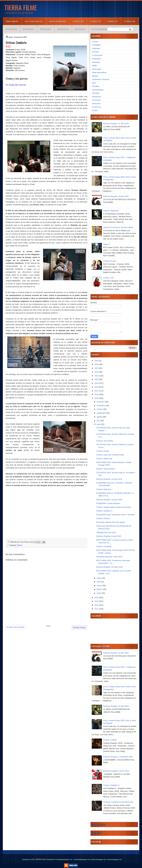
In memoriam (97, 55)
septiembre (101, 413)
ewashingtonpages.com (64, 859)
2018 (97, 387)
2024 (97, 364)
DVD (94, 83)
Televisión (96, 62)
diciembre (101, 402)
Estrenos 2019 (78, 21)
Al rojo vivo (97, 107)
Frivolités (96, 86)
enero (99, 593)
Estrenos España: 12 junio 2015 (109, 500)
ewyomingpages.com (114, 859)
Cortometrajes (98, 90)
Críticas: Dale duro (104, 489)
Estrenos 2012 (63, 29)
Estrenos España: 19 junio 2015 (109, 479)
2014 (97, 598)
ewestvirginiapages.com (82, 859)
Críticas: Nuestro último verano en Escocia (114, 507)
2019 (97, 383)
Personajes (97, 69)
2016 (97, 394)
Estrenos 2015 (11, 29)
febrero (100, 589)
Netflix (95, 66)
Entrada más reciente (16, 627)
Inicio (48, 626)
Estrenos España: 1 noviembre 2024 (118, 757)
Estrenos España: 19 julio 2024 (116, 196)
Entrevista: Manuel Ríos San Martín (111, 522)
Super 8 (107, 244)
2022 (97, 372)
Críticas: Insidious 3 (104, 511)
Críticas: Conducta (104, 546)
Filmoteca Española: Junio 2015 (109, 557)
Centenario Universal (101, 79)
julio (99, 421)
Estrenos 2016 (130, 21)
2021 (97, 376)
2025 (97, 361)
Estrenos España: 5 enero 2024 (116, 771)
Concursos (96, 100)
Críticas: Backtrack (111, 211)
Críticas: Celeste (110, 740)
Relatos (95, 76)
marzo (99, 585)
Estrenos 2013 (46, 29)
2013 (97, 601)
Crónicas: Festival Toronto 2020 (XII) (118, 802)
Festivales (96, 48)
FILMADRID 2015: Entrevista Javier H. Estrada (115, 515)
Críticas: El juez (110, 261)
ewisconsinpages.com (99, 859)
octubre (100, 409)
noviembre (101, 406)
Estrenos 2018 (95, 21)
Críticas (19, 545)
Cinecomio (96, 104)
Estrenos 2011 (80, 29)
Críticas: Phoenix (103, 518)
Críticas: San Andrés (105, 441)
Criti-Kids (96, 93)
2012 (97, 605)
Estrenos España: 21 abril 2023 (116, 124)
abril (99, 582)
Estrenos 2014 (29, 29)
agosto (100, 417)
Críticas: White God (104, 459)
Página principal (12, 21)
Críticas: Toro (109, 278)
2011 (97, 609)
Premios (95, 52)
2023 (97, 368)
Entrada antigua (79, 628)
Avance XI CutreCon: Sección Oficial (118, 227)
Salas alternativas (99, 72)
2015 (97, 398)
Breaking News (98, 824)
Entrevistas (97, 59)
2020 (97, 379)
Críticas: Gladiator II (111, 785)
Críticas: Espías (103, 451)
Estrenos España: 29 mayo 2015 (110, 567)
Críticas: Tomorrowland (106, 469)
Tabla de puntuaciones (58, 21)
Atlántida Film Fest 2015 (106, 532)
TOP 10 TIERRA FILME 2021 (33, 21)
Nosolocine (97, 97)
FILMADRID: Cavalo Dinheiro (108, 503)
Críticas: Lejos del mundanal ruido (110, 455)
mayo (99, 578)
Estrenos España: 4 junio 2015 (109, 536)
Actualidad (96, 45)
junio (99, 424)
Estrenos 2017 (112, 21)
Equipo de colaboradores (101, 29)
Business (96, 833)
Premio (95, 110)
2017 (97, 391)
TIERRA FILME (21, 7)
